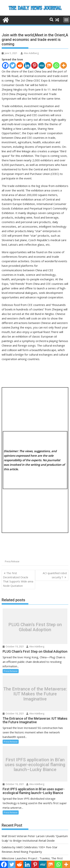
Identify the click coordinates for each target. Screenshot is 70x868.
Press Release (12, 561)
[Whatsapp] (56, 65)
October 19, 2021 (13, 647)
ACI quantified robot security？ (55, 575)
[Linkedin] (27, 65)
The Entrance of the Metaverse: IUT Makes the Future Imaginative (35, 694)
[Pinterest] (34, 65)
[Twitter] (13, 65)
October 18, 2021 (13, 714)
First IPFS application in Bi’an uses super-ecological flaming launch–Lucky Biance (35, 765)
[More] (64, 65)
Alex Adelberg (30, 53)
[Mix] (49, 65)
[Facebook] (5, 65)
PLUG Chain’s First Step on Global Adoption (35, 627)
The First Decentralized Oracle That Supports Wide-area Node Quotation (18, 579)
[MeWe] (42, 65)
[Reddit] (20, 65)
